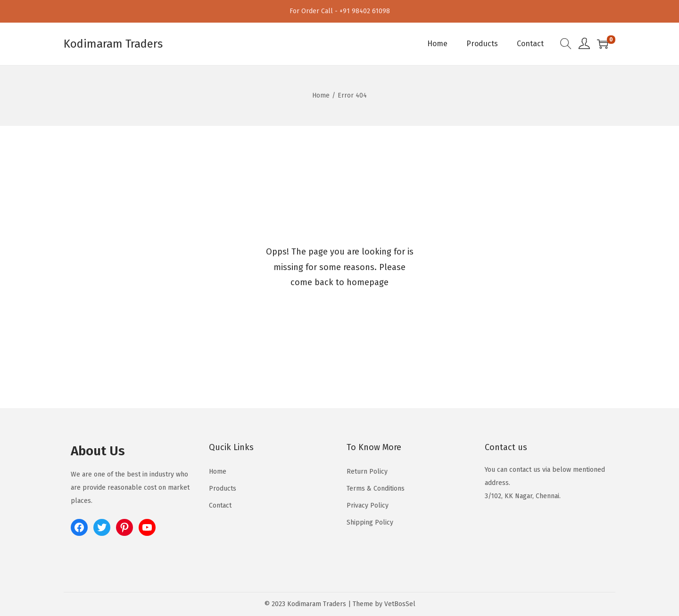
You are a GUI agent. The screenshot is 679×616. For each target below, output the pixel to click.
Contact (220, 505)
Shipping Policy (370, 522)
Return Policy (367, 472)
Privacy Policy (368, 505)
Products (223, 489)
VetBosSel (400, 604)
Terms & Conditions (376, 489)
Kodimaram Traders (113, 44)
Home (321, 95)
